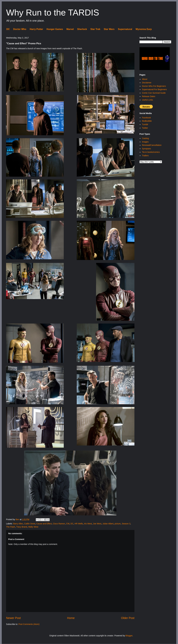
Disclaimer (147, 83)
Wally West (33, 527)
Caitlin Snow (30, 524)
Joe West (97, 524)
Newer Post (13, 618)
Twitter (145, 128)
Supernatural (125, 29)
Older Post (128, 618)
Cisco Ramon (59, 524)
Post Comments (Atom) (29, 624)
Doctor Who (20, 29)
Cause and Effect (44, 524)
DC (8, 29)
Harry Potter (36, 29)
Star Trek (95, 29)
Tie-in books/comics (151, 152)
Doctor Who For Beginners (154, 86)
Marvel (70, 29)
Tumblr (145, 124)
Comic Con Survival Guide (154, 93)
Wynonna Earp (144, 29)
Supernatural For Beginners (154, 89)
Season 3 (126, 524)
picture (118, 524)
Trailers (145, 156)
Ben (18, 519)
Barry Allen (18, 524)
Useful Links (147, 100)
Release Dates (149, 96)
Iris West (88, 524)
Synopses (146, 149)
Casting (145, 138)
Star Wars (109, 29)
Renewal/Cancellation (152, 145)
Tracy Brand (22, 527)
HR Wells (79, 524)
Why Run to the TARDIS (53, 13)
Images (145, 142)
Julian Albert (108, 524)
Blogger (129, 636)
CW (68, 524)
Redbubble (147, 121)
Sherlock (82, 29)
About (145, 79)
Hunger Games (55, 29)
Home (71, 618)
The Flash (11, 527)
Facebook (146, 118)
